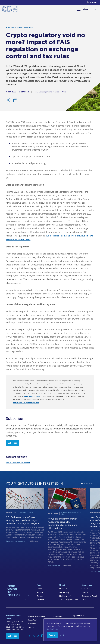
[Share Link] (9, 101)
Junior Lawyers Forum (69, 600)
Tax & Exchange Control (18, 463)
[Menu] (83, 9)
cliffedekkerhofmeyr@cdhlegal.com (26, 403)
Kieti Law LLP (65, 596)
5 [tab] (92, 494)
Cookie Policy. (53, 629)
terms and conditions (32, 396)
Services (85, 592)
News (84, 600)
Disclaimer (32, 624)
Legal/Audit (33, 620)
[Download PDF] (15, 101)
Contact (40, 600)
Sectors (85, 589)
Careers (40, 596)
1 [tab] (82, 494)
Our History (64, 592)
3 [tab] (87, 494)
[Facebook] (29, 636)
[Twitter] (34, 636)
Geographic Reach (89, 596)
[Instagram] (38, 636)
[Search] (96, 9)
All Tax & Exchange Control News (20, 29)
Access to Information (37, 616)
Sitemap (31, 627)
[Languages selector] (92, 2)
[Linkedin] (43, 636)
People (40, 592)
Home (39, 589)
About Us (63, 589)
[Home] (10, 9)
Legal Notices (57, 616)
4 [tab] (89, 494)
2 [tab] (84, 494)
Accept (52, 635)
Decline (63, 635)
